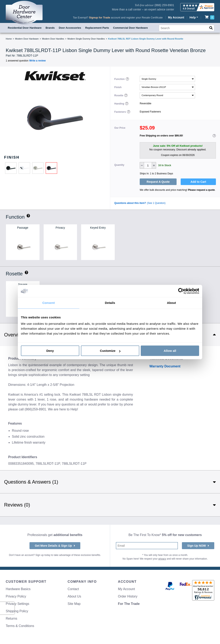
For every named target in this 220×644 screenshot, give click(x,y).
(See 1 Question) (156, 203)
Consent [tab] (49, 303)
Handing (120, 103)
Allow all (170, 351)
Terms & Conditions (20, 626)
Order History (128, 596)
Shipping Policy (17, 611)
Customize (110, 351)
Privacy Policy (16, 596)
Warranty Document (165, 366)
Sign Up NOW (197, 546)
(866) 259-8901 (164, 5)
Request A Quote (158, 182)
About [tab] (171, 303)
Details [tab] (110, 303)
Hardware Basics (18, 589)
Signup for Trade (99, 18)
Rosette (119, 95)
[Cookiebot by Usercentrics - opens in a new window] (181, 291)
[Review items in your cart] (210, 17)
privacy (162, 559)
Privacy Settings (18, 604)
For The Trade (129, 604)
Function (120, 79)
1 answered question (17, 61)
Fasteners (120, 112)
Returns (11, 618)
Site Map (74, 604)
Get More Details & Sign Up (53, 546)
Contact (73, 589)
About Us (74, 596)
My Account (176, 17)
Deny (50, 351)
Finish (118, 87)
